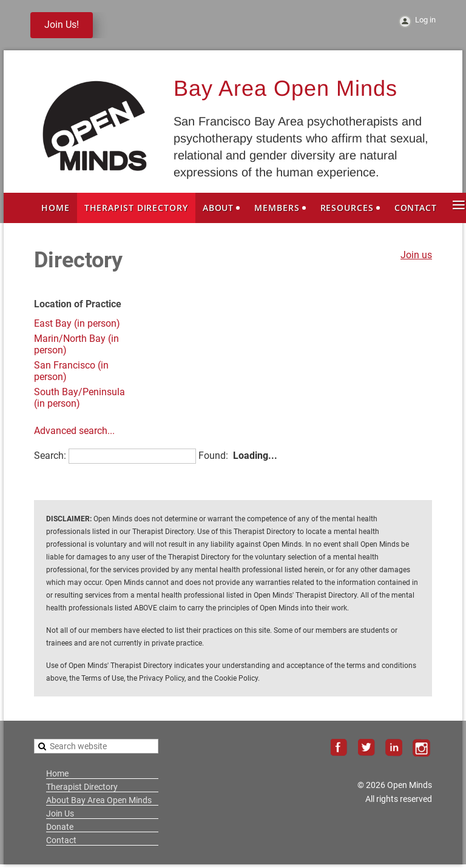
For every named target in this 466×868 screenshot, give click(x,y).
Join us (416, 255)
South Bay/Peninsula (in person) (79, 398)
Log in (425, 20)
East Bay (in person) (77, 323)
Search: (50, 456)
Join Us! (62, 25)
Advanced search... (74, 431)
